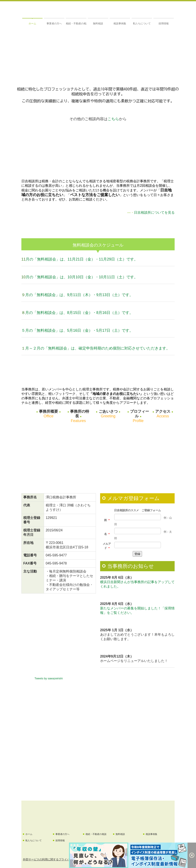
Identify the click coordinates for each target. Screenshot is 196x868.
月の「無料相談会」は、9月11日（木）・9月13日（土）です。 (79, 295)
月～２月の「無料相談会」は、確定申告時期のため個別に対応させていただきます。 (98, 348)
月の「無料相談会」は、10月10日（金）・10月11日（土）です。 (82, 277)
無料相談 (98, 24)
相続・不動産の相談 (76, 24)
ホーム (32, 24)
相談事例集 (120, 24)
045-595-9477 (56, 555)
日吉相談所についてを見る (154, 212)
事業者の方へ (54, 24)
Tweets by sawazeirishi (49, 678)
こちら (113, 119)
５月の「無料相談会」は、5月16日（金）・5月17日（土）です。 (77, 330)
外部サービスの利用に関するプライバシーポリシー (55, 859)
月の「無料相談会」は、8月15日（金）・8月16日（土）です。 (79, 313)
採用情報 (164, 24)
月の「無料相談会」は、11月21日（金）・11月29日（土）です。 (82, 259)
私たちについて (142, 24)
